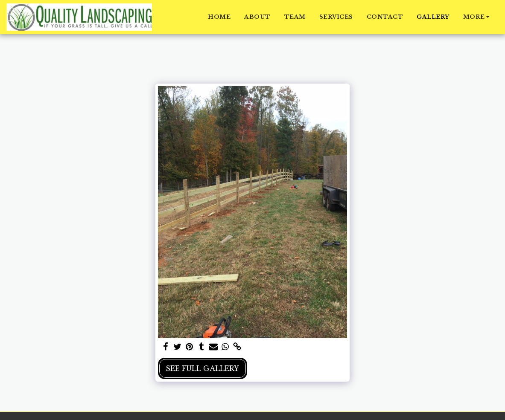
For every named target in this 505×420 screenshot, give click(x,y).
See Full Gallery (202, 368)
